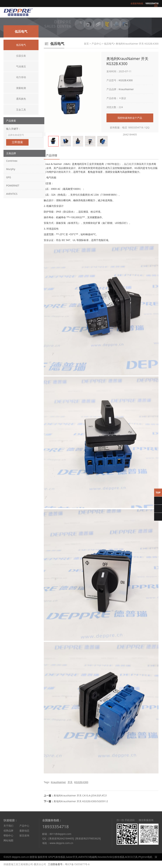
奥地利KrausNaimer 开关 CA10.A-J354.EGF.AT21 (80, 795)
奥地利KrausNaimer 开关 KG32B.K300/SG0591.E (81, 801)
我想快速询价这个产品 (130, 118)
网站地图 (8, 840)
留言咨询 (24, 835)
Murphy (11, 169)
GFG (9, 177)
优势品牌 (8, 831)
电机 (78, 195)
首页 (86, 44)
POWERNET (13, 186)
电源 (153, 168)
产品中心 (96, 44)
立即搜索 (17, 142)
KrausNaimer (126, 89)
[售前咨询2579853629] (88, 838)
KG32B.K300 (126, 80)
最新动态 (24, 831)
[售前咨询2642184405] (61, 838)
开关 (70, 782)
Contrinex (12, 161)
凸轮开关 (132, 164)
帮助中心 (8, 835)
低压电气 (109, 44)
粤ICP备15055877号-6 (77, 864)
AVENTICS (12, 194)
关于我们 (8, 826)
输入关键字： (13, 129)
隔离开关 (144, 164)
